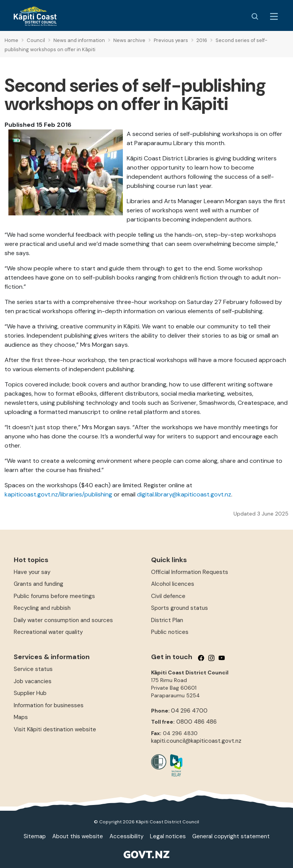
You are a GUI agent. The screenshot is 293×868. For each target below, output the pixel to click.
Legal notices (168, 836)
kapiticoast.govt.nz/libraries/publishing (59, 494)
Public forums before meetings (54, 596)
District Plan (167, 620)
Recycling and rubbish (42, 608)
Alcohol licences (173, 584)
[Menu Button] (274, 16)
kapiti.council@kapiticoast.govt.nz (196, 741)
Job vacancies (33, 681)
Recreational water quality (48, 632)
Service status (33, 669)
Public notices (170, 632)
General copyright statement (231, 836)
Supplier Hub (30, 693)
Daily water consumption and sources (63, 620)
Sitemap (35, 836)
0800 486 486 (196, 722)
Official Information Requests (190, 572)
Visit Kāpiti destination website (55, 729)
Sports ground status (180, 608)
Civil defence (168, 596)
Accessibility (126, 836)
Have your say (32, 572)
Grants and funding (39, 584)
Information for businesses (49, 705)
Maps (21, 717)
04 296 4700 (189, 711)
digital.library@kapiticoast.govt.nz (184, 494)
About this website (78, 836)
